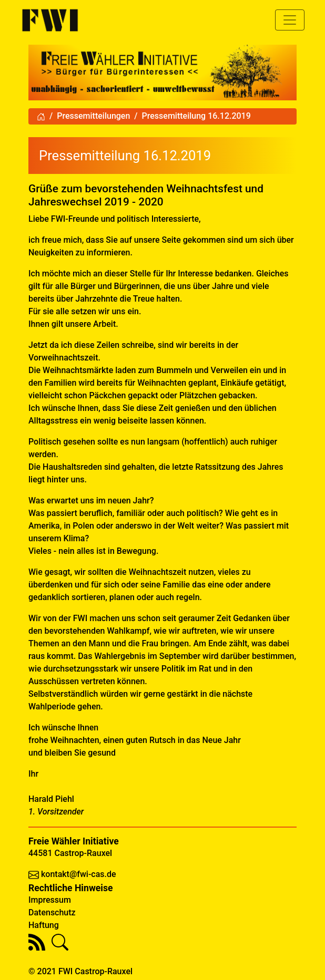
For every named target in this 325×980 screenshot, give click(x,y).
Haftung (44, 925)
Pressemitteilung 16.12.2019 (196, 116)
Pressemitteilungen (93, 116)
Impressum (50, 900)
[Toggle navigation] (290, 20)
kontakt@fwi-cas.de (79, 874)
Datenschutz (52, 912)
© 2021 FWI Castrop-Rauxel (80, 971)
